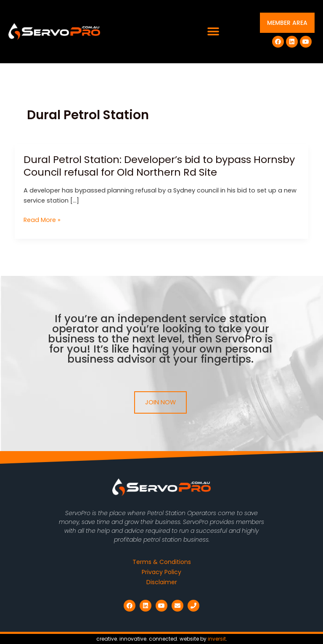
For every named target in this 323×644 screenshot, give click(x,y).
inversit (217, 639)
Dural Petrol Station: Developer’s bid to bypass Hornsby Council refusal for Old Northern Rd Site (159, 166)
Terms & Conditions (162, 562)
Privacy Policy (161, 572)
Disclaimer (162, 582)
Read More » (42, 220)
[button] (213, 32)
